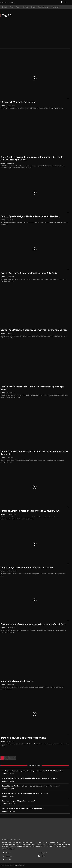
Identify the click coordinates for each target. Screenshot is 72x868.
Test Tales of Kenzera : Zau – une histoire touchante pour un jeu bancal (32, 388)
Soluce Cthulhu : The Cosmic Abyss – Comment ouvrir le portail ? (25, 793)
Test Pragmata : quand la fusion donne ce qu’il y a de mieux (23, 808)
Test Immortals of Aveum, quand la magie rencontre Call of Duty (33, 624)
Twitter (44, 856)
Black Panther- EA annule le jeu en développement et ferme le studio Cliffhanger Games (32, 158)
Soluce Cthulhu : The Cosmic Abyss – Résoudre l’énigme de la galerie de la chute (30, 778)
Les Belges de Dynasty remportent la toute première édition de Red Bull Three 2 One (32, 771)
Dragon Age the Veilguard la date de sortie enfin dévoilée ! (30, 216)
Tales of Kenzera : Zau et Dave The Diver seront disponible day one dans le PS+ (34, 453)
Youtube (8, 859)
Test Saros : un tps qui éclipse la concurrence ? (18, 801)
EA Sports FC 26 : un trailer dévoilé (18, 102)
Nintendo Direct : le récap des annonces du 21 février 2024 (30, 511)
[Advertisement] (36, 32)
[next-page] (14, 758)
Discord (8, 853)
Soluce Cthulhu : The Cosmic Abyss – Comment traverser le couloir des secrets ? (31, 786)
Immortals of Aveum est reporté (17, 681)
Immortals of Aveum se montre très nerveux (23, 738)
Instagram (9, 856)
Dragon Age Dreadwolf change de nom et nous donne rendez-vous (34, 330)
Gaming (3, 106)
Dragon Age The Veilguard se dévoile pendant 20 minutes (29, 273)
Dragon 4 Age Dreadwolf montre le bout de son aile (27, 567)
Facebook (44, 853)
